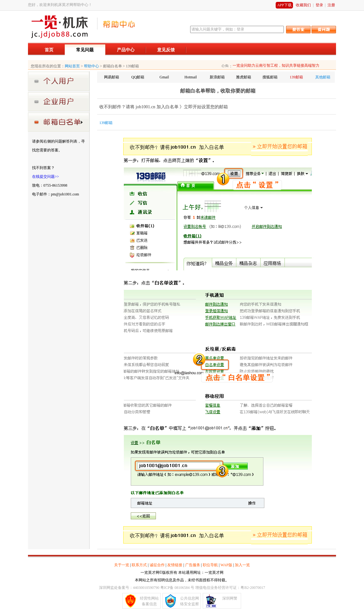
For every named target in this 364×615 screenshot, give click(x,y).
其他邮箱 (323, 77)
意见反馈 (166, 50)
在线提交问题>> (46, 177)
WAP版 (226, 565)
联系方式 (139, 565)
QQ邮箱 (138, 77)
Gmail (164, 77)
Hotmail (191, 77)
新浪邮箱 (217, 77)
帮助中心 (91, 66)
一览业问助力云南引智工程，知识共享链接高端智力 (276, 65)
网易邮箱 (112, 77)
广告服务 (193, 565)
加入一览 (242, 565)
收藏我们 (303, 5)
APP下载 (284, 5)
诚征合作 (157, 565)
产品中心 (126, 50)
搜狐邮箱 (270, 77)
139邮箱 (296, 77)
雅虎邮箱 (244, 77)
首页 (49, 50)
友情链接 (175, 565)
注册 (331, 5)
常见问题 (85, 50)
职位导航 (210, 565)
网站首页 (72, 66)
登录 (319, 5)
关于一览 (122, 565)
